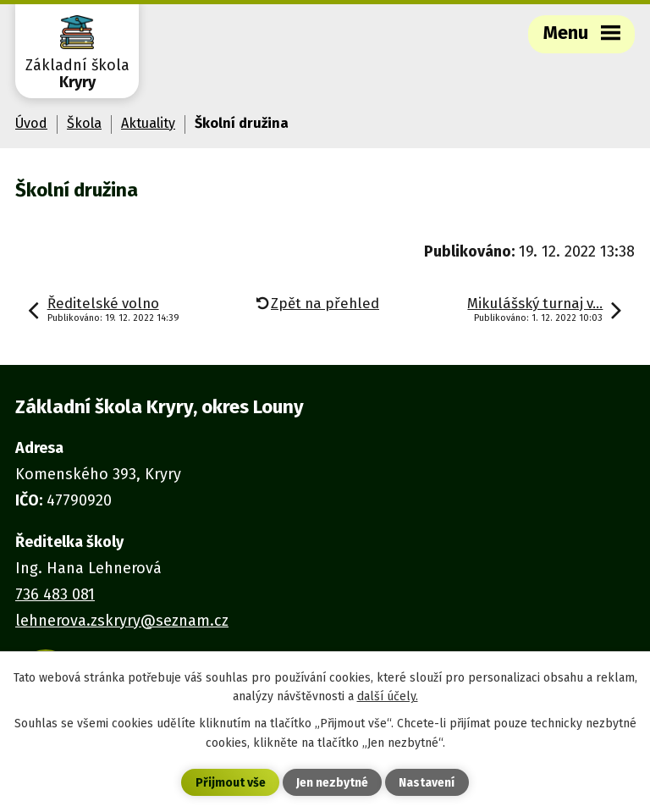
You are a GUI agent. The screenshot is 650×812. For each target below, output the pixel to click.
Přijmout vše (231, 783)
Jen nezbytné (332, 783)
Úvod (31, 123)
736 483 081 (55, 594)
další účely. (388, 696)
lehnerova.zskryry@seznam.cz (122, 621)
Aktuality (148, 123)
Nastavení (427, 783)
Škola (84, 123)
